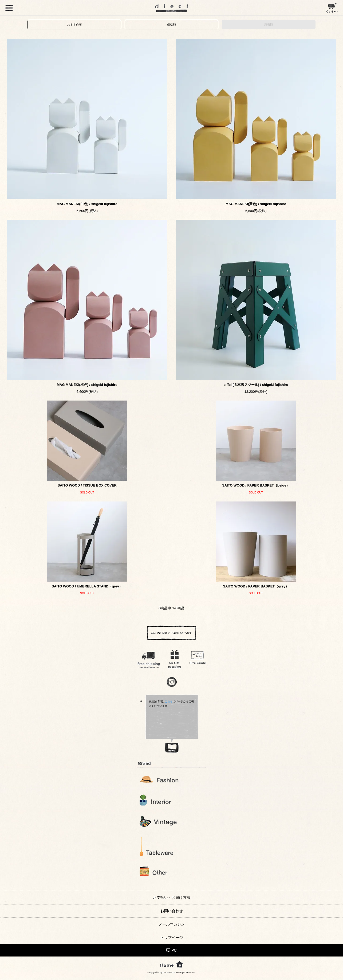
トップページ (172, 938)
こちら (169, 701)
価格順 (171, 25)
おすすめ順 (74, 25)
